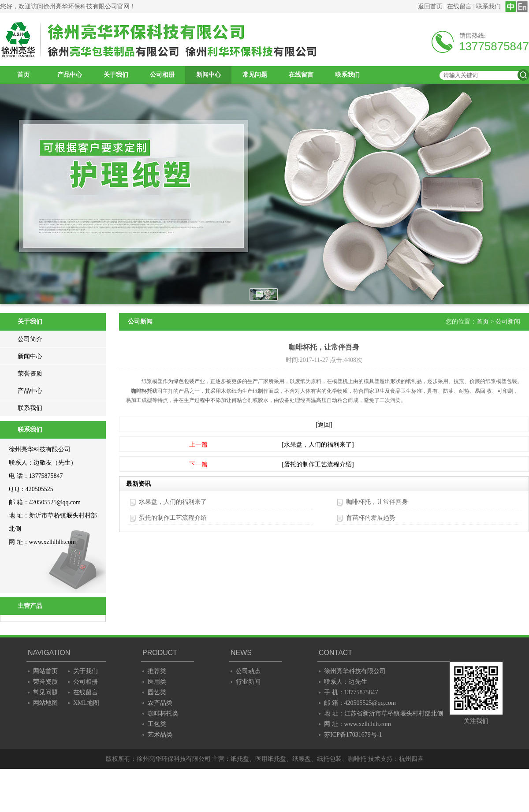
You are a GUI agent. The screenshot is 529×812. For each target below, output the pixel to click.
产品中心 (70, 75)
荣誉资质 (30, 374)
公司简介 (30, 339)
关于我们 (116, 75)
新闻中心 (209, 75)
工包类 (157, 724)
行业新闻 (248, 682)
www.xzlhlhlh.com (52, 542)
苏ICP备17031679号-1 (353, 735)
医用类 (157, 682)
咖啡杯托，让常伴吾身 (377, 502)
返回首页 (430, 6)
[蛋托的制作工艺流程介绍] (318, 464)
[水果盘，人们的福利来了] (318, 445)
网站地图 (45, 703)
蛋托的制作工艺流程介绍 (173, 518)
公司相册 (162, 75)
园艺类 (157, 692)
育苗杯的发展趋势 (371, 518)
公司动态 (248, 671)
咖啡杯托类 (163, 713)
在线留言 (459, 6)
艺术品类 (160, 735)
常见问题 (255, 75)
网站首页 (45, 671)
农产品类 (160, 703)
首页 (23, 75)
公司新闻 (508, 322)
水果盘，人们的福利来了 (173, 502)
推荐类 (157, 671)
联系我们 (488, 6)
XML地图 (86, 703)
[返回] (324, 425)
